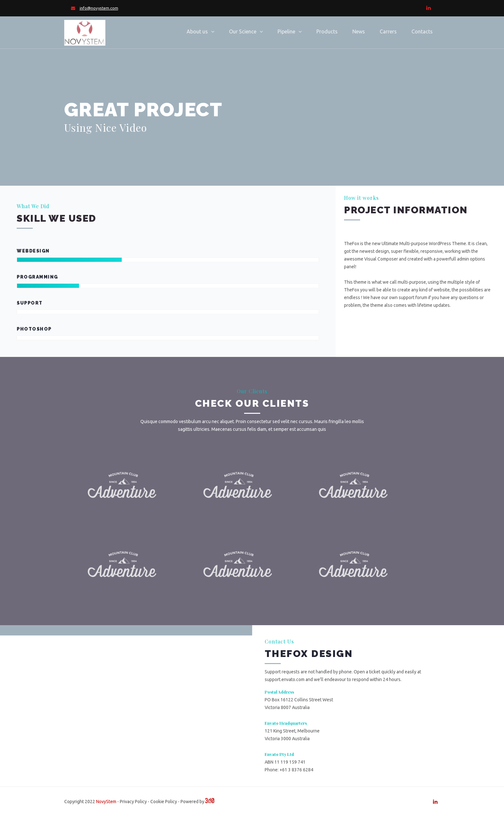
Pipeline (286, 31)
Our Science (243, 31)
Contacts (422, 31)
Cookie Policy (164, 802)
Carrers (388, 31)
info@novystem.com (99, 8)
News (359, 31)
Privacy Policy (133, 802)
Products (327, 31)
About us (197, 31)
